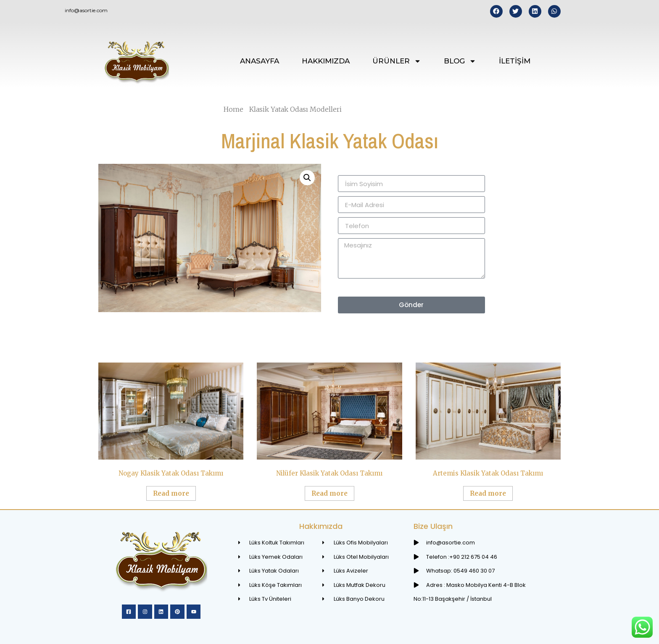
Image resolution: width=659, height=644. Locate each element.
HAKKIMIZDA (326, 61)
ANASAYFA (260, 61)
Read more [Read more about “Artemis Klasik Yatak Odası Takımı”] (488, 493)
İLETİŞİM (515, 61)
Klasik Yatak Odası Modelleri (295, 109)
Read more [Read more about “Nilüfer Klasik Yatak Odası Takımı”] (329, 493)
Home (233, 109)
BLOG (460, 61)
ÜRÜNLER (397, 61)
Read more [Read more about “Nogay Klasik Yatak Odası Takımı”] (171, 493)
